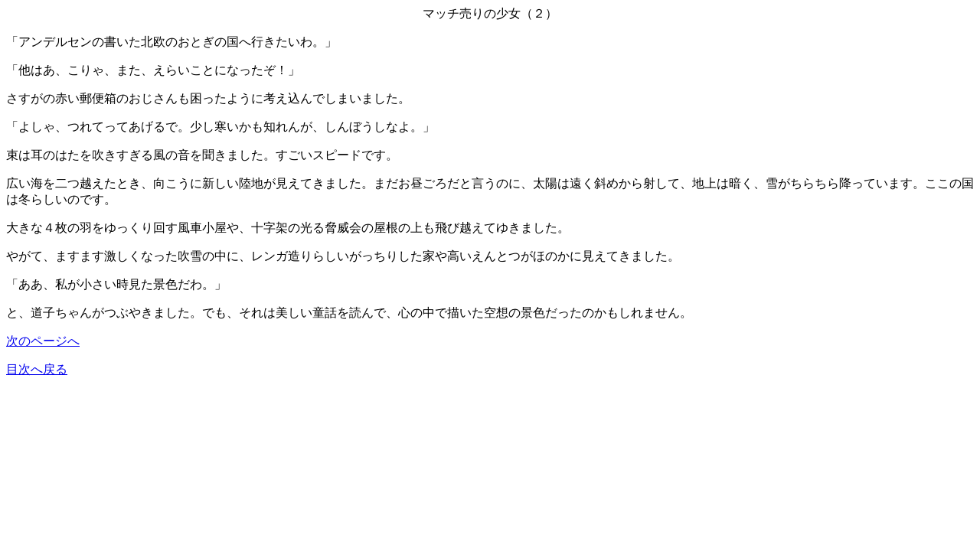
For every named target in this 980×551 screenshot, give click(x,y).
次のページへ (43, 341)
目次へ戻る (37, 369)
